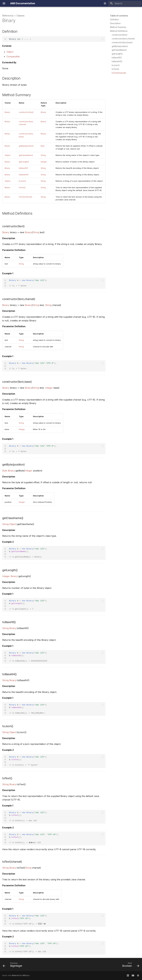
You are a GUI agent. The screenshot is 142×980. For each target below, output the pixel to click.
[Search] (125, 3)
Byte (43, 146)
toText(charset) (25, 197)
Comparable (13, 56)
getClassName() (26, 155)
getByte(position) (26, 146)
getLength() (24, 162)
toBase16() (23, 168)
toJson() (22, 181)
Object (10, 52)
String (43, 155)
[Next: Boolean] (130, 965)
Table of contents (119, 16)
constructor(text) (26, 112)
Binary (7, 112)
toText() (22, 188)
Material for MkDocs (21, 975)
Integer (44, 162)
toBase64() (24, 175)
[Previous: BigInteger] (13, 965)
